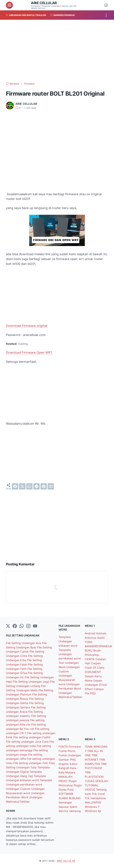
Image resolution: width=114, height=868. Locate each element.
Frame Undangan (70, 755)
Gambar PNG (67, 760)
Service (64, 811)
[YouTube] (35, 626)
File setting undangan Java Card (28, 742)
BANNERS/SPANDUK (98, 646)
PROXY (64, 781)
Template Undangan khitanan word (68, 641)
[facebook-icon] (15, 626)
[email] (51, 486)
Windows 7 (92, 807)
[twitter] (22, 486)
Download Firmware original (27, 326)
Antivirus (91, 638)
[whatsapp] (29, 486)
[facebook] (15, 486)
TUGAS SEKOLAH (96, 781)
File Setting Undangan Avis (24, 643)
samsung (75, 811)
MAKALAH (65, 777)
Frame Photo (67, 751)
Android (90, 633)
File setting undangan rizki (31, 763)
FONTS (64, 747)
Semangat (65, 802)
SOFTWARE (66, 794)
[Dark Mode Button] (106, 5)
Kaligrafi (64, 768)
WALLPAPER (93, 802)
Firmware (75, 747)
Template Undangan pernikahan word (70, 654)
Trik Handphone (95, 798)
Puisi (70, 789)
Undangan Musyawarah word (67, 680)
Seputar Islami (68, 807)
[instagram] (28, 626)
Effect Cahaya (94, 689)
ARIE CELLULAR (44, 3)
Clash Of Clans (95, 668)
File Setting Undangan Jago (32, 682)
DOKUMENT (93, 672)
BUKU (89, 650)
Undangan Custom (19, 789)
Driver (103, 685)
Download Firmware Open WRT (30, 352)
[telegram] (36, 486)
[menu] (9, 5)
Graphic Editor (68, 764)
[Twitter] (8, 626)
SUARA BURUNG (70, 798)
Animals (101, 633)
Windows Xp (93, 811)
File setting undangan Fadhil (32, 737)
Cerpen (96, 663)
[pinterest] (44, 486)
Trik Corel (98, 794)
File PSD (90, 693)
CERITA (90, 659)
